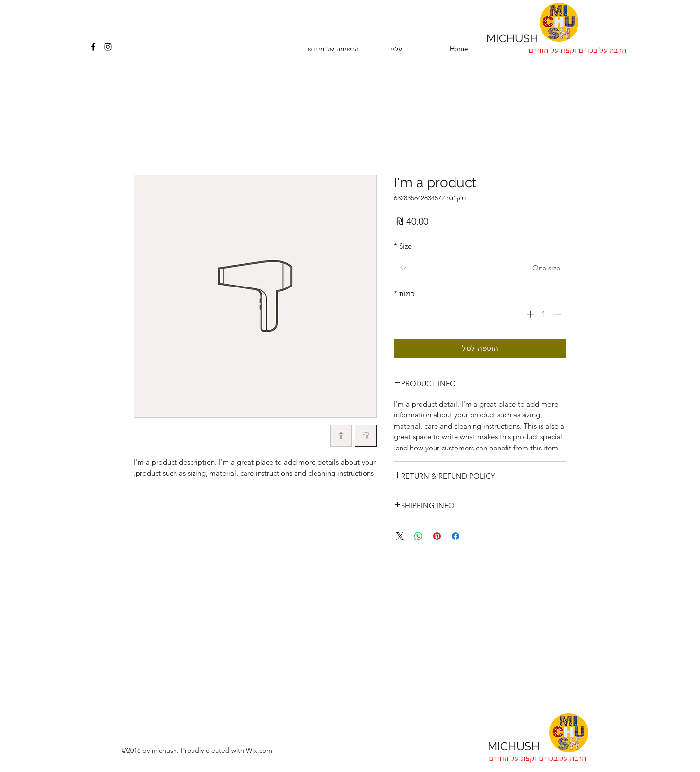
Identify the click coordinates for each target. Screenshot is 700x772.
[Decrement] (559, 314)
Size (403, 246)
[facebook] (93, 47)
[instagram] (108, 47)
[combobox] (480, 268)
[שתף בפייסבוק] (455, 536)
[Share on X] (400, 536)
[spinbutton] (544, 314)
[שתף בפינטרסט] (437, 536)
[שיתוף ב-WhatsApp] (419, 536)
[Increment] (530, 314)
